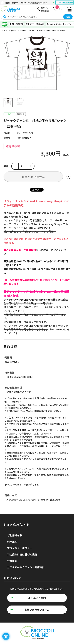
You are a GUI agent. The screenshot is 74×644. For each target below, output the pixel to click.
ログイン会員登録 (45, 9)
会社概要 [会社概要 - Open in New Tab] (12, 561)
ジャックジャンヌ (25, 133)
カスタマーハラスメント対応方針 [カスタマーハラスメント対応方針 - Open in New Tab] (26, 567)
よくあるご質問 (37, 598)
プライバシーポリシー (20, 548)
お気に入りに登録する (68, 178)
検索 (68, 17)
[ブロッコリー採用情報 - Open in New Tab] (65, 3)
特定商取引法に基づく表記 (22, 554)
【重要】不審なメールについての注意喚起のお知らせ (26, 3)
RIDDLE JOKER (17, 24)
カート (60, 8)
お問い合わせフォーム (37, 610)
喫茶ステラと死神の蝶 (35, 24)
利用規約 (12, 542)
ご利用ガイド (15, 535)
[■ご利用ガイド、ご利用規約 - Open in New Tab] (20, 250)
